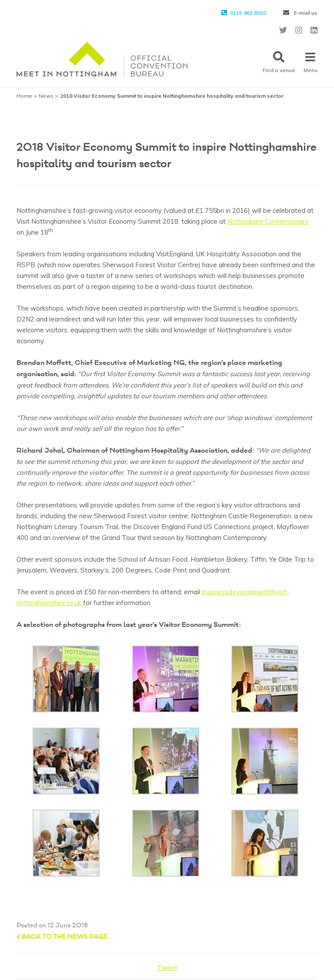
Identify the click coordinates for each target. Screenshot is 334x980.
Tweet (167, 968)
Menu (311, 62)
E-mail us (300, 13)
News (46, 96)
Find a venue (279, 62)
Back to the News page (62, 937)
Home (24, 96)
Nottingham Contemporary (268, 221)
